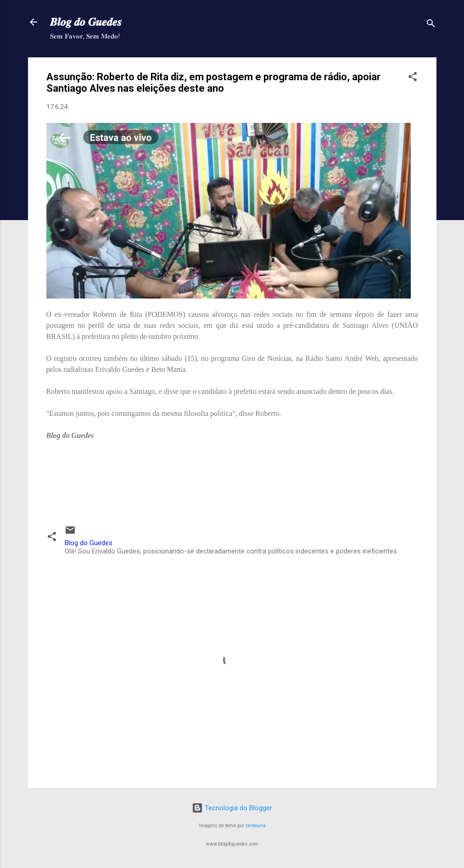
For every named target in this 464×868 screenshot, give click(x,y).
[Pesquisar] (431, 25)
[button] (413, 78)
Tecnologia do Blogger (232, 808)
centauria (256, 826)
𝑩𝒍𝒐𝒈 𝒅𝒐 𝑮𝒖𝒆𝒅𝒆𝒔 (86, 22)
